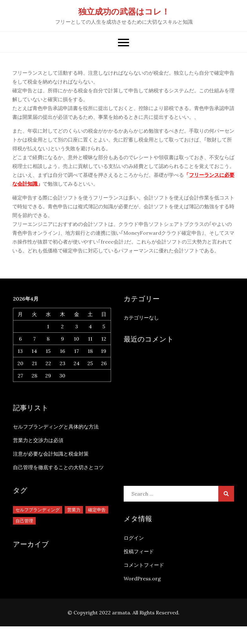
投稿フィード (139, 551)
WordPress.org (142, 578)
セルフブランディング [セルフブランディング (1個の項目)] (38, 510)
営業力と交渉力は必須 (38, 440)
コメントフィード (144, 565)
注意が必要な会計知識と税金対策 (51, 454)
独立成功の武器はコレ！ (124, 11)
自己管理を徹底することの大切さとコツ (58, 467)
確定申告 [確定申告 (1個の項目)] (97, 510)
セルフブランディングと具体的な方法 (56, 427)
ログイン (134, 538)
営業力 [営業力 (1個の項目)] (74, 510)
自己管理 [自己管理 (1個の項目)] (24, 521)
